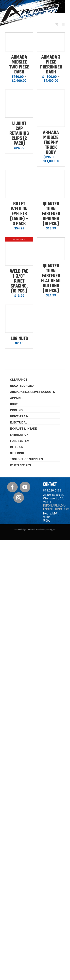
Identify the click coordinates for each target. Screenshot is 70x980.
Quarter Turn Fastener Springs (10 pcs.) (51, 214)
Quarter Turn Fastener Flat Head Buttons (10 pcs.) (51, 278)
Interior (17, 447)
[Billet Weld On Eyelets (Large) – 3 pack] (19, 172)
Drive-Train (19, 416)
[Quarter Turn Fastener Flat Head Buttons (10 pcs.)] (51, 240)
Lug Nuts (19, 339)
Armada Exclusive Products (32, 392)
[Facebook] (12, 487)
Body (14, 404)
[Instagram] (19, 498)
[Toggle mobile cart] (57, 24)
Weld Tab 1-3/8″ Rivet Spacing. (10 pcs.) (19, 281)
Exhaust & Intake (23, 429)
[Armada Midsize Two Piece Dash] (19, 35)
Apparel (17, 398)
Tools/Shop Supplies (26, 459)
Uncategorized (22, 386)
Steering (17, 453)
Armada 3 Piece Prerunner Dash (51, 65)
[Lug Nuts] (19, 307)
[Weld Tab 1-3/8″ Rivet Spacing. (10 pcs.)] (19, 240)
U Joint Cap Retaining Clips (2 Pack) (19, 134)
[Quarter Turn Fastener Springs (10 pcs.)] (51, 172)
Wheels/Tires (20, 465)
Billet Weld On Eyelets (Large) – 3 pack (19, 214)
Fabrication (19, 435)
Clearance (19, 380)
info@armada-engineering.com (56, 507)
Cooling (16, 410)
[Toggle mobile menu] (63, 24)
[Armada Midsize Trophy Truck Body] (51, 92)
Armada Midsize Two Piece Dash (19, 65)
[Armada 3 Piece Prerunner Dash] (51, 35)
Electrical (19, 422)
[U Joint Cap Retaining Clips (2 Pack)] (19, 92)
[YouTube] (25, 487)
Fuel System (20, 441)
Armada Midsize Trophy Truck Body (51, 143)
